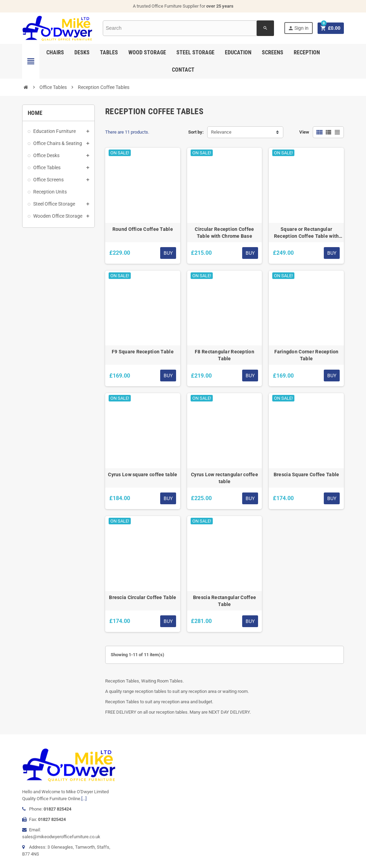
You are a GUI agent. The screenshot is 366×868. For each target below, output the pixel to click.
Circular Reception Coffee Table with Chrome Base (224, 233)
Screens (273, 52)
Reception (307, 52)
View (304, 132)
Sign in (298, 28)
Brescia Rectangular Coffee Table (225, 601)
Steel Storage (195, 52)
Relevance (221, 132)
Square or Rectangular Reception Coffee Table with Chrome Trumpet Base (306, 233)
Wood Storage (147, 52)
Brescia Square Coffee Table (306, 474)
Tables (109, 52)
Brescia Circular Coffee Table (143, 597)
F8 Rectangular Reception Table (225, 355)
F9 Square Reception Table (143, 352)
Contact (183, 70)
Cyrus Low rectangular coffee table (225, 478)
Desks (82, 52)
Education (238, 52)
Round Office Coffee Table (143, 229)
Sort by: (196, 132)
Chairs (55, 52)
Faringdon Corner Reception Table (306, 355)
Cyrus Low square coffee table (143, 474)
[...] (84, 799)
